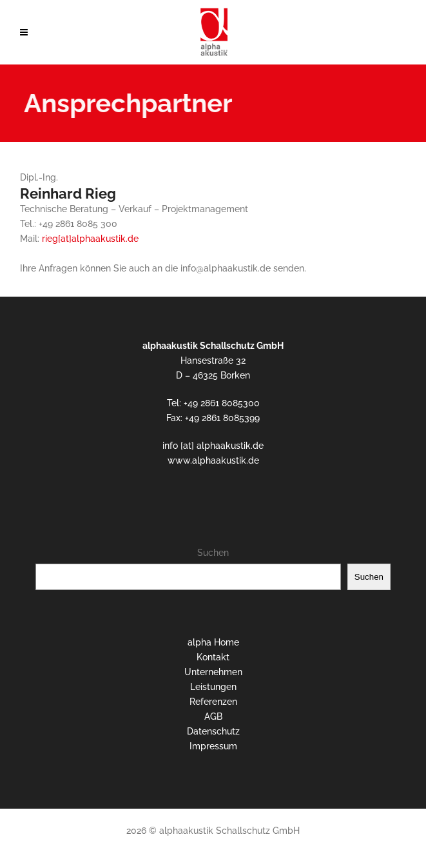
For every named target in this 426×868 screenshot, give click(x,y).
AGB (213, 716)
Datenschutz (213, 731)
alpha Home (213, 642)
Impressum (213, 746)
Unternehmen (213, 672)
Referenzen (213, 702)
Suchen (213, 553)
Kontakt (213, 657)
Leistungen (213, 687)
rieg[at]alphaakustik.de (90, 239)
